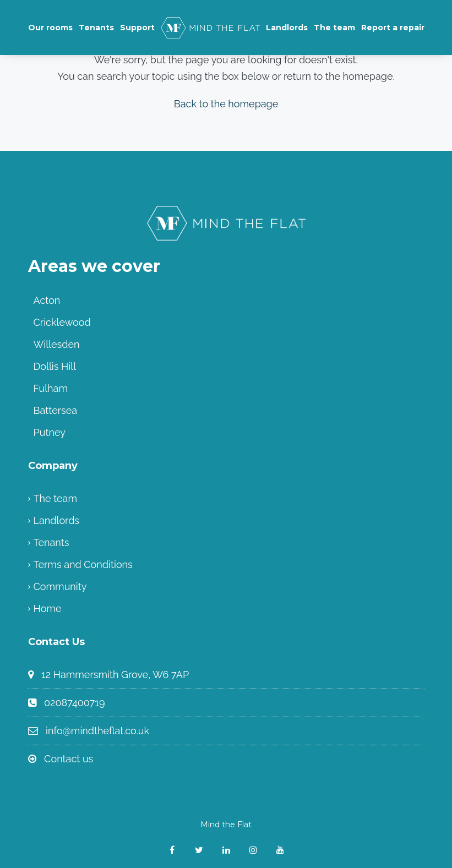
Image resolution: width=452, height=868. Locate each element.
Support (137, 28)
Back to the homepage (226, 104)
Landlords (287, 28)
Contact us (69, 759)
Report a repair (393, 28)
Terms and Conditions (83, 564)
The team (334, 28)
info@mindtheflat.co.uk (97, 731)
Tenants (96, 28)
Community (60, 586)
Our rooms (50, 28)
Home (48, 608)
